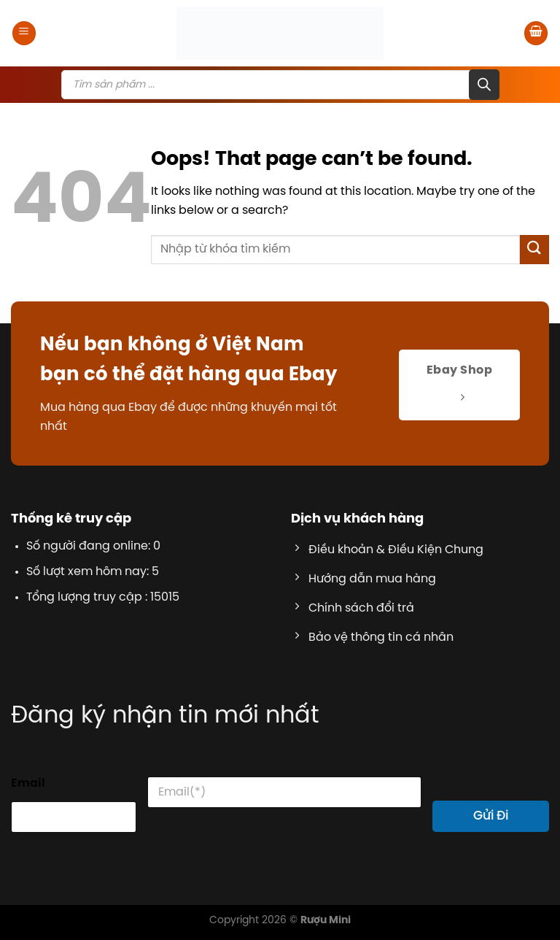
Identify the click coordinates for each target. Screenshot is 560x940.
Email (28, 783)
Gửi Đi (491, 816)
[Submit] (534, 249)
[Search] (484, 85)
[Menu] (24, 33)
